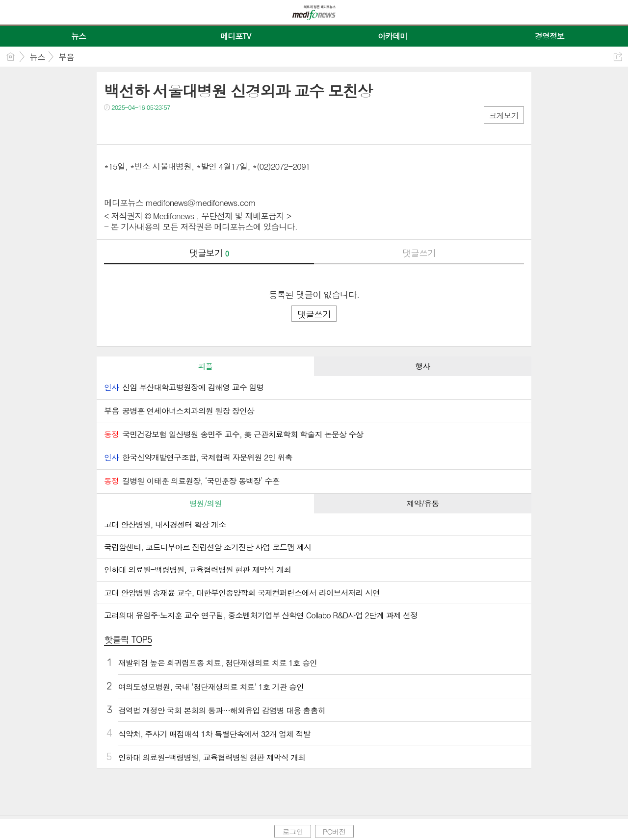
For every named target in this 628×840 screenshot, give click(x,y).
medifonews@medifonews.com (201, 203)
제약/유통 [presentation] (423, 503)
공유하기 (618, 57)
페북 (113, 127)
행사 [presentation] (422, 366)
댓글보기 (209, 253)
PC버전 (334, 831)
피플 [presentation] (205, 366)
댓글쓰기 (419, 253)
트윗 (132, 127)
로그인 (292, 831)
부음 (66, 57)
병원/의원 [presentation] (206, 503)
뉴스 (37, 57)
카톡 (152, 127)
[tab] (205, 366)
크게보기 (504, 115)
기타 (171, 127)
